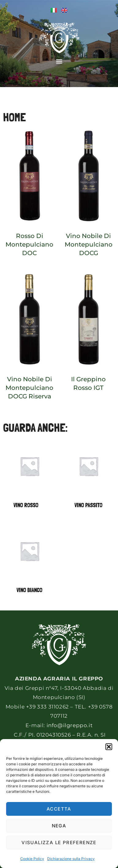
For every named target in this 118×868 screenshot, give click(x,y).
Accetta (59, 809)
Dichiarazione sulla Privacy (71, 859)
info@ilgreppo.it (70, 725)
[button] (109, 747)
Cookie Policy (32, 859)
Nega (59, 826)
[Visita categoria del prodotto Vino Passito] (89, 476)
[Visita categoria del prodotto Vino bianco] (30, 561)
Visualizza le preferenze (59, 842)
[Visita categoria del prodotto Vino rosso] (30, 476)
